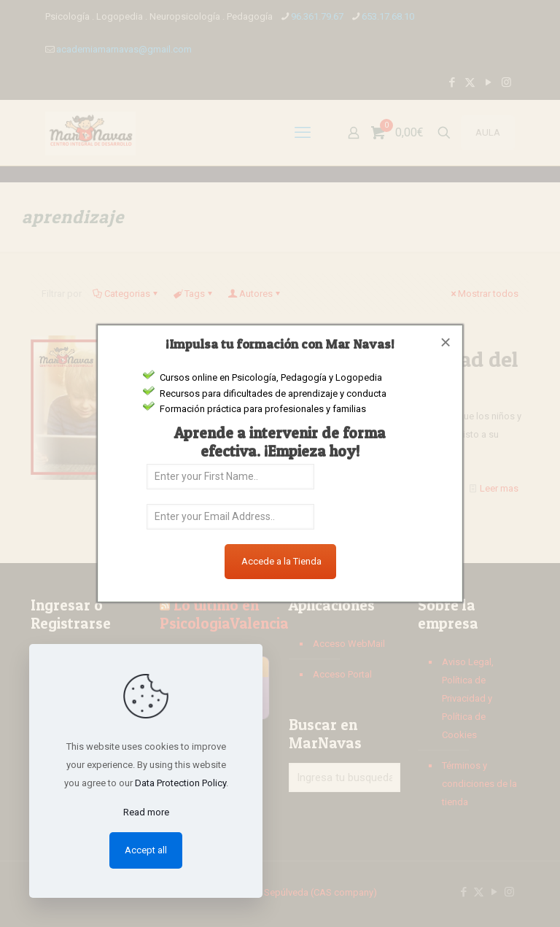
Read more (146, 812)
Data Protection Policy (180, 783)
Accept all (146, 850)
